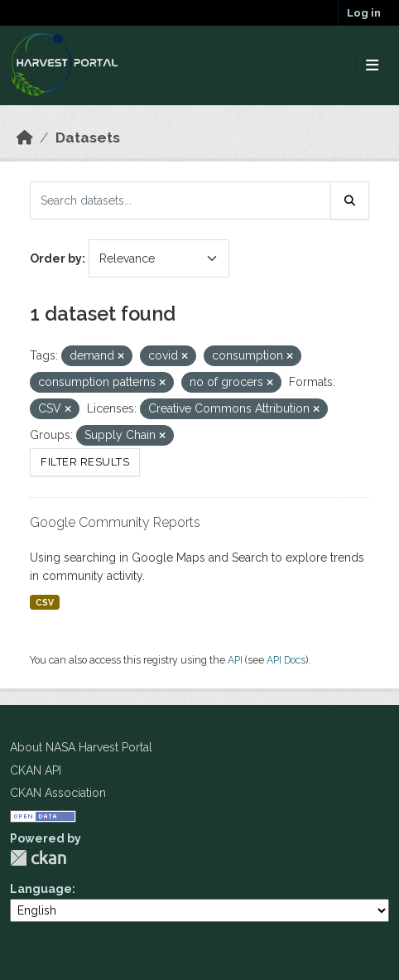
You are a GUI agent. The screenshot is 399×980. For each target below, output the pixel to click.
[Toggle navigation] (372, 66)
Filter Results (85, 462)
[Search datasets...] (180, 200)
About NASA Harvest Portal (81, 747)
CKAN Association (58, 793)
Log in (364, 13)
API (235, 660)
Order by (56, 258)
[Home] (25, 138)
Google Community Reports (115, 522)
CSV (45, 602)
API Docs (286, 660)
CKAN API (36, 770)
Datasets (88, 138)
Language (41, 889)
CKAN (38, 858)
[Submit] (350, 200)
